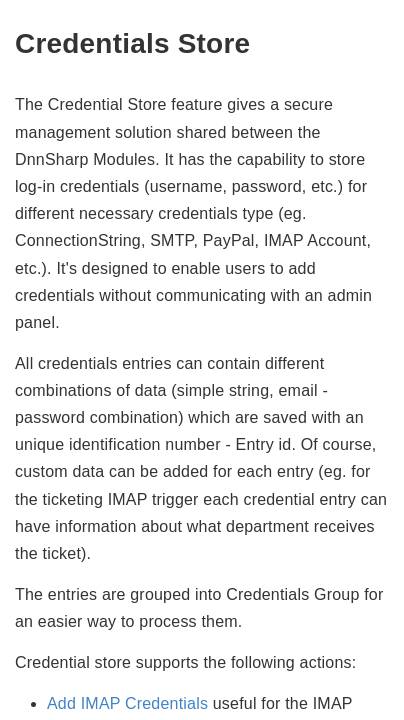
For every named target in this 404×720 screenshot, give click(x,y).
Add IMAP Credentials (127, 703)
